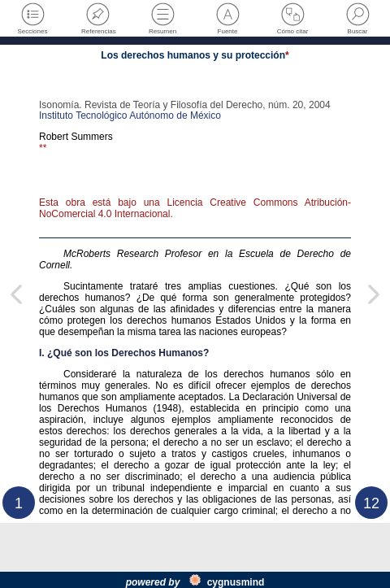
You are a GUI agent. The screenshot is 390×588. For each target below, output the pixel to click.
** (43, 148)
